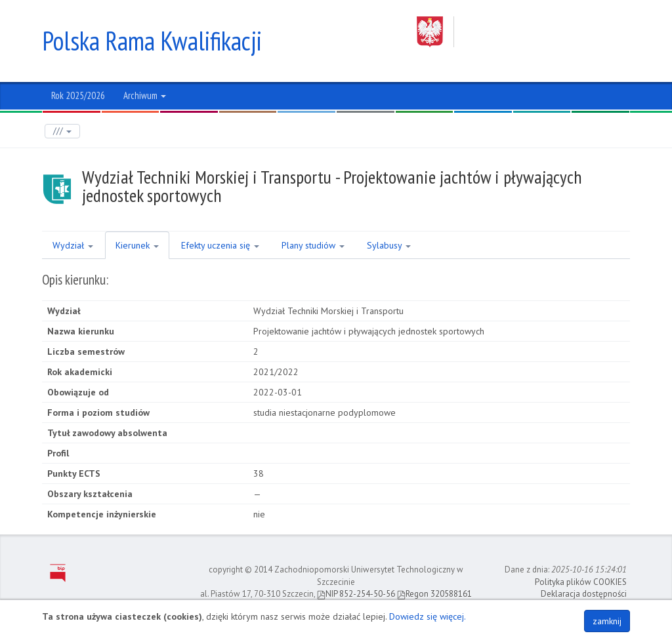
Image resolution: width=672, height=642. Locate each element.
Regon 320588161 (434, 594)
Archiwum (145, 95)
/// (62, 131)
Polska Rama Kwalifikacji (152, 41)
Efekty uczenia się (220, 245)
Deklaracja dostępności (584, 594)
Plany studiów (313, 245)
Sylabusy (389, 245)
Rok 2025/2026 (78, 95)
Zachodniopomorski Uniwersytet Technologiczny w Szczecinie (523, 32)
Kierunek (137, 245)
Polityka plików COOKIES (581, 582)
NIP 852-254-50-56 (356, 594)
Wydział (73, 245)
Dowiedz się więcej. (428, 616)
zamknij (607, 621)
